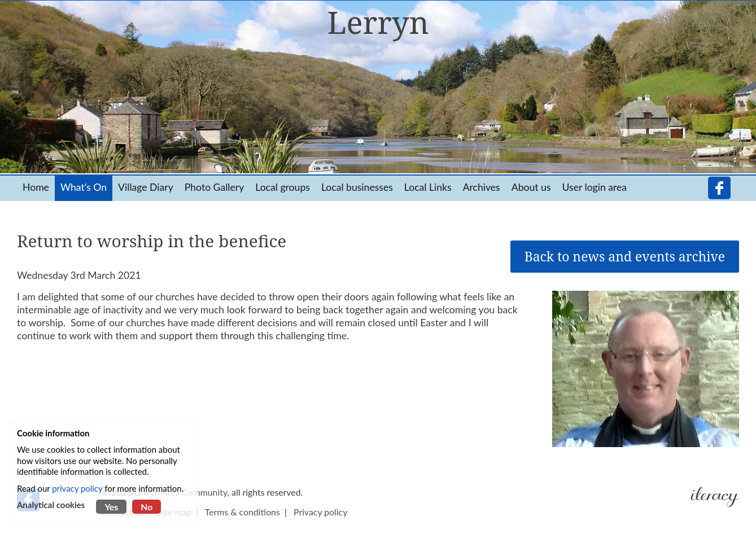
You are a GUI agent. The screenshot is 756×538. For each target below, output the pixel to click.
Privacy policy (320, 512)
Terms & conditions (242, 512)
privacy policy (77, 488)
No (147, 507)
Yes (111, 507)
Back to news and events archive (625, 257)
